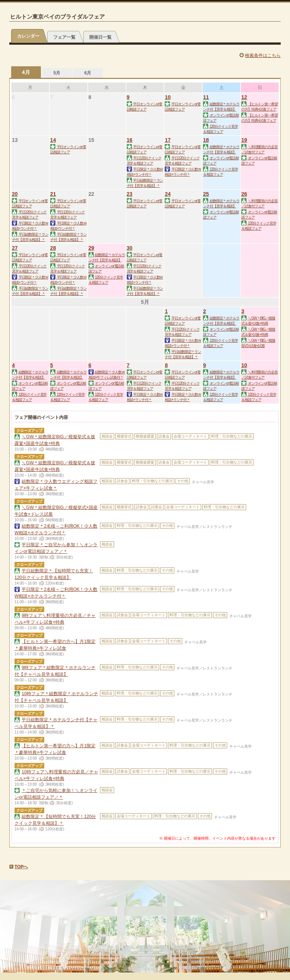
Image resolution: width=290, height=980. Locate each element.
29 (91, 248)
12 (244, 97)
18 (206, 140)
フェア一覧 (64, 37)
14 (53, 140)
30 (130, 248)
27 (15, 248)
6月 (88, 73)
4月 (26, 72)
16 (130, 140)
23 (130, 194)
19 (244, 140)
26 (244, 194)
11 (206, 97)
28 (53, 248)
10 (168, 97)
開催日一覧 (100, 37)
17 (168, 140)
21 (53, 194)
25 (206, 194)
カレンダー (28, 36)
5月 (57, 73)
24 (168, 194)
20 (15, 194)
